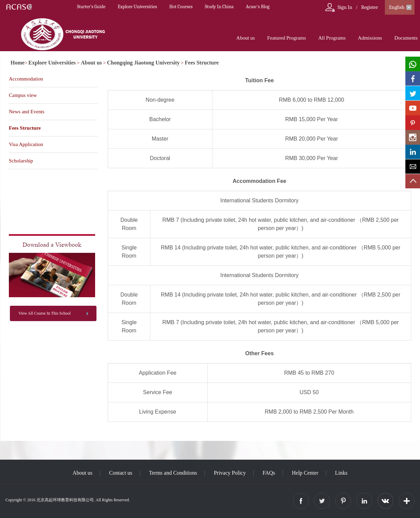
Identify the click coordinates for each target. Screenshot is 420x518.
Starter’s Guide (91, 7)
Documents (406, 38)
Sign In (345, 7)
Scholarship (21, 161)
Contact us (121, 473)
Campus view (23, 95)
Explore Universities (137, 7)
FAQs (269, 473)
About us (246, 38)
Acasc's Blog (258, 7)
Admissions (370, 38)
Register (370, 7)
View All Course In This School (44, 313)
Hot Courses (181, 7)
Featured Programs (287, 38)
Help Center (305, 473)
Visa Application (26, 144)
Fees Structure (202, 63)
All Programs (332, 38)
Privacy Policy (230, 473)
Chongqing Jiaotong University (143, 63)
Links (341, 473)
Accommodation (26, 79)
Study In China (219, 7)
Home (18, 63)
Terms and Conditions (173, 473)
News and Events (27, 112)
